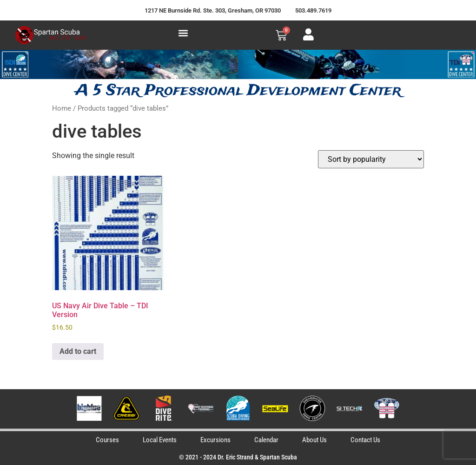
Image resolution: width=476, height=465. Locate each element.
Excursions (215, 440)
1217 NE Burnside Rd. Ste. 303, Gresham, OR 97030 (213, 10)
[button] (183, 33)
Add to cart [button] (78, 351)
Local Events (160, 440)
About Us (314, 440)
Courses (107, 440)
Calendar (266, 440)
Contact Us (365, 440)
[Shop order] (371, 159)
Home (62, 108)
